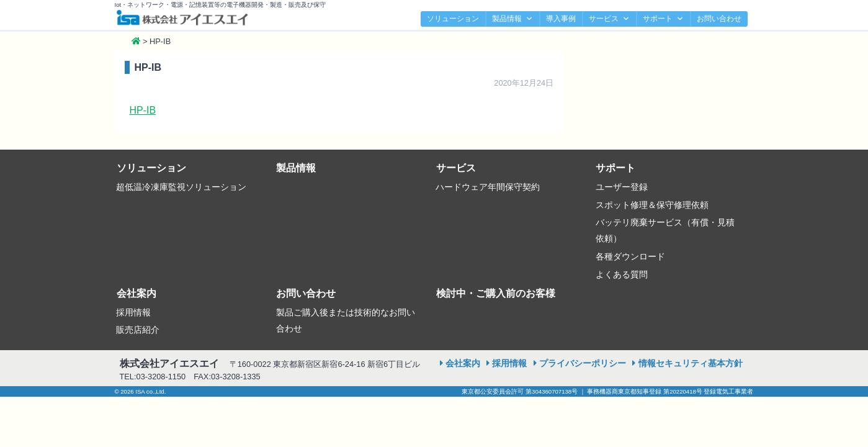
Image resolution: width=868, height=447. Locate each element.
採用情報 (133, 312)
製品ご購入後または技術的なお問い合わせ (346, 320)
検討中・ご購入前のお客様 (496, 293)
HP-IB (143, 110)
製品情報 (512, 19)
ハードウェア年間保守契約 (488, 187)
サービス (609, 19)
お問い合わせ (719, 19)
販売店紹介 (138, 330)
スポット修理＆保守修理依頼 (652, 205)
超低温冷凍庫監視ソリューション (181, 187)
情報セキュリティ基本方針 (691, 363)
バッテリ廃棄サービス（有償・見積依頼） (665, 230)
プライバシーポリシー (583, 363)
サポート (663, 19)
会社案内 (136, 293)
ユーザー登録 (622, 187)
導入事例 (561, 19)
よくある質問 (622, 274)
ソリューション (453, 19)
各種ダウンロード (630, 256)
